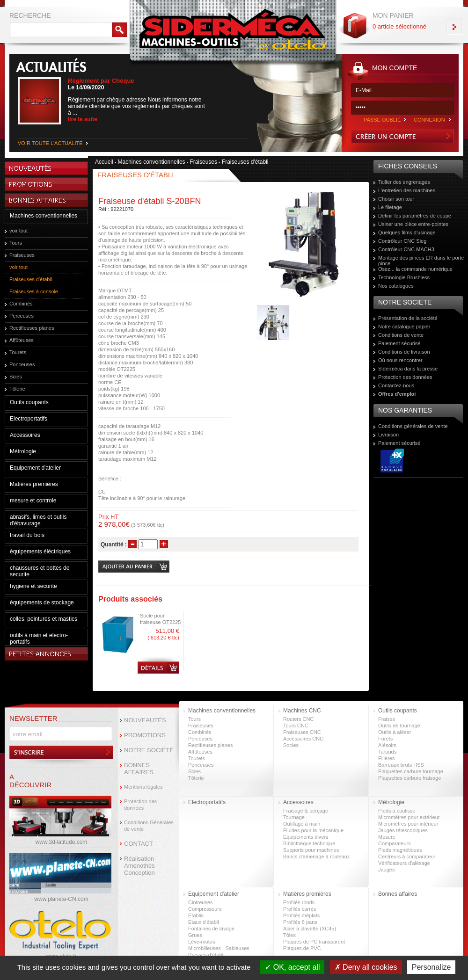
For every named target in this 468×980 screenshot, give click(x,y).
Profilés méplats (301, 915)
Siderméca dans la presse (408, 369)
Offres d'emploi (397, 394)
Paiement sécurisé (399, 343)
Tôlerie (17, 389)
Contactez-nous (396, 385)
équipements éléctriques (40, 552)
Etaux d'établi (204, 922)
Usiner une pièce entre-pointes (413, 224)
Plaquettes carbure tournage (411, 771)
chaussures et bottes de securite (40, 571)
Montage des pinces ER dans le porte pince (421, 261)
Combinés (21, 304)
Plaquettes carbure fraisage (410, 778)
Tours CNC (296, 726)
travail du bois (27, 535)
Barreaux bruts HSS (401, 765)
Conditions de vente (401, 335)
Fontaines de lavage (211, 929)
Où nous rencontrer (400, 360)
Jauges (386, 870)
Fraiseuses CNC (302, 732)
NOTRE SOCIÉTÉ (149, 750)
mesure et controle (33, 501)
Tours (16, 243)
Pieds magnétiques (400, 850)
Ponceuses (22, 364)
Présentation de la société (408, 318)
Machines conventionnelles (44, 216)
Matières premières (34, 484)
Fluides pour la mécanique (313, 830)
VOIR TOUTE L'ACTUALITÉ (50, 143)
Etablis (196, 915)
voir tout (18, 231)
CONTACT (139, 844)
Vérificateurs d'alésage (404, 863)
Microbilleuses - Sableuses (219, 948)
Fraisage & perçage (306, 811)
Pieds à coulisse (397, 811)
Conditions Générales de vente (149, 826)
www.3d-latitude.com (62, 842)
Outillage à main (302, 824)
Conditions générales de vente (413, 426)
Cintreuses (201, 902)
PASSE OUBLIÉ (382, 120)
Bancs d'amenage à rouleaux (316, 857)
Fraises (387, 719)
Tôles (289, 935)
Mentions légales (143, 787)
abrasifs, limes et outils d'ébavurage (38, 520)
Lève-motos (201, 942)
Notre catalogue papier (404, 327)
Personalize (431, 967)
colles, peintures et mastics (44, 619)
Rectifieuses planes (32, 328)
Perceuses (22, 316)
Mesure (387, 837)
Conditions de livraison (404, 352)
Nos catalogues (396, 286)
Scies (16, 377)
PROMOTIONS (145, 735)
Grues (195, 935)
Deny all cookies (366, 967)
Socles (291, 745)
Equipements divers (306, 837)
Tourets (18, 352)
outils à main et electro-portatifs (39, 639)
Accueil (104, 162)
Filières (386, 758)
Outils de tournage (399, 726)
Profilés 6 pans (300, 922)
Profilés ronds (299, 902)
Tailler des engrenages (404, 182)
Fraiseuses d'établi (31, 279)
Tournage (294, 817)
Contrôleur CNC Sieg (402, 241)
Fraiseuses (22, 255)
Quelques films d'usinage (407, 232)
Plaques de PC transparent (314, 942)
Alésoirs (387, 745)
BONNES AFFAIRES (139, 769)
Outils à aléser (395, 732)
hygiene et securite (33, 586)
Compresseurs (205, 909)
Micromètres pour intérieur (408, 824)
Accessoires (25, 435)
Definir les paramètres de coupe (415, 216)
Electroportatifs (29, 419)
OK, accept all (292, 967)
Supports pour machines (311, 850)
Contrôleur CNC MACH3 (406, 249)
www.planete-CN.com (61, 899)
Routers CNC (298, 719)
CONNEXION (429, 120)
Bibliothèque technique (309, 843)
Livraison (388, 435)
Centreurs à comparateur (407, 857)
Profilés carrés (300, 909)
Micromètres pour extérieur (409, 817)
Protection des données (405, 377)
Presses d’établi (206, 955)
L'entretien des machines (407, 190)
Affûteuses (22, 340)
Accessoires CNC (303, 739)
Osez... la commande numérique (415, 269)
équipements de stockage (42, 603)
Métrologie (23, 451)
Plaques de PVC (302, 948)
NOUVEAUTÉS (145, 720)
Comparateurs (395, 843)
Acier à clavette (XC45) (310, 929)
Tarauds (387, 752)
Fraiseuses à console (34, 291)
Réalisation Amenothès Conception (139, 866)
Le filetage (390, 207)
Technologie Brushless (404, 277)
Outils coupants (29, 402)
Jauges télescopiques (403, 830)
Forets (385, 739)
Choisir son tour (396, 199)
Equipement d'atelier (35, 468)
